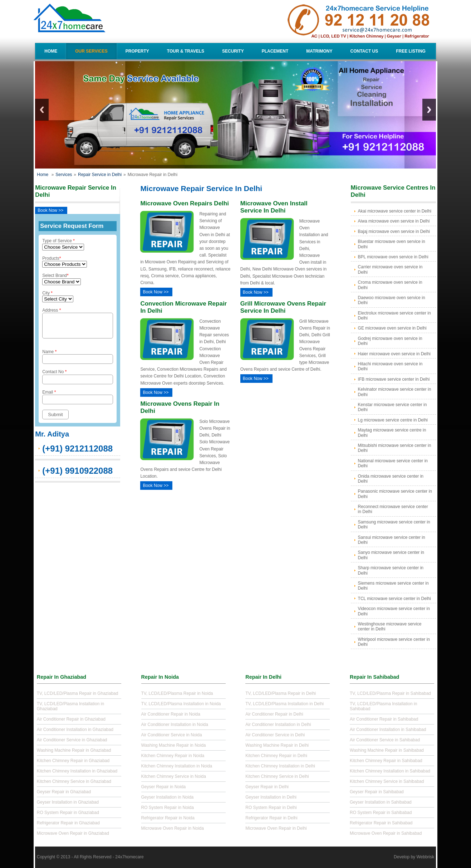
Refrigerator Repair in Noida (168, 818)
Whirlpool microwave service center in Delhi (394, 642)
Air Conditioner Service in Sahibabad (385, 740)
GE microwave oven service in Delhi (392, 328)
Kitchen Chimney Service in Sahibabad (387, 781)
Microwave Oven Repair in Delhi (276, 828)
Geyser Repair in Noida (164, 787)
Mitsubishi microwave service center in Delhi (395, 448)
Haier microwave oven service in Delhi (394, 354)
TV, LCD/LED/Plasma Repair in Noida (177, 693)
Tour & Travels (186, 51)
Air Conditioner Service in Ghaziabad (72, 740)
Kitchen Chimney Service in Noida (174, 776)
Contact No (78, 381)
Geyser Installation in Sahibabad (381, 802)
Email (78, 401)
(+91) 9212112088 (77, 453)
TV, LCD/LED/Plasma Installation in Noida (181, 704)
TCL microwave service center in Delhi (394, 599)
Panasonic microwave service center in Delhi (395, 494)
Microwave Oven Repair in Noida (173, 828)
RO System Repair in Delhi (271, 808)
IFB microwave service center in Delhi (394, 379)
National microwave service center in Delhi (393, 463)
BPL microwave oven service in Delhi (393, 257)
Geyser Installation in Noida (168, 797)
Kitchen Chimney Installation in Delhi (280, 766)
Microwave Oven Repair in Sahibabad (386, 833)
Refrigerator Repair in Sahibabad (381, 823)
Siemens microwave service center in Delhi (393, 586)
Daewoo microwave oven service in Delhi (392, 300)
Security (233, 51)
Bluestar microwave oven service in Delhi (392, 244)
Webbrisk (425, 857)
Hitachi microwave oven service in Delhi (390, 366)
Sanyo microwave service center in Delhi (391, 555)
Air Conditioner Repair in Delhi (274, 714)
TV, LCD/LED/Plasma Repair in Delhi (281, 693)
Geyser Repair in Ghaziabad (64, 792)
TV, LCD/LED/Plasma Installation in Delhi (284, 704)
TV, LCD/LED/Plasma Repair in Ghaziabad (78, 693)
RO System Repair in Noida (168, 808)
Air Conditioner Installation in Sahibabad (388, 730)
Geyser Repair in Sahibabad (377, 792)
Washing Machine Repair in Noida (174, 745)
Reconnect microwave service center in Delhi (393, 509)
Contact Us (364, 51)
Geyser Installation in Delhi (271, 797)
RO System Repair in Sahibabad (381, 813)
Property (137, 51)
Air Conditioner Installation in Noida (175, 725)
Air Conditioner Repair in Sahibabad (384, 719)
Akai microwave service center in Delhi (395, 211)
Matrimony (319, 51)
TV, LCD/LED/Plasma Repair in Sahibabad (390, 693)
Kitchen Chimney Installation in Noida (177, 766)
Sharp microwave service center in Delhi (391, 570)
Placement (275, 51)
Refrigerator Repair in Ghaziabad (68, 823)
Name (78, 361)
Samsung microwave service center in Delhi (394, 525)
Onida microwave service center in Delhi (391, 479)
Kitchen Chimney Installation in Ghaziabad (77, 771)
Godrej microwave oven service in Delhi (390, 341)
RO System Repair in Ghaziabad (68, 813)
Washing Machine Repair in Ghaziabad (74, 750)
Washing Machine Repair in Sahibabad (387, 750)
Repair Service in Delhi (100, 175)
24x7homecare (129, 857)
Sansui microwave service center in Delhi (392, 540)
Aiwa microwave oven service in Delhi (394, 221)
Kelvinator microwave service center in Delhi (395, 392)
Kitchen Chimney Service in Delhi (277, 776)
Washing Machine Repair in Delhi (277, 745)
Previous (42, 110)
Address (78, 325)
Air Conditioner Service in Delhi (275, 735)
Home (51, 51)
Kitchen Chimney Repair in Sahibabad (386, 761)
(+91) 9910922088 (77, 475)
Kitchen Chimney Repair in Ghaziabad (73, 761)
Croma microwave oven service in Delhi (390, 285)
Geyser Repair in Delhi (267, 787)
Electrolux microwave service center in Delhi (394, 316)
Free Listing (411, 51)
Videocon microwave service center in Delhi (394, 611)
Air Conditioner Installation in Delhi (278, 725)
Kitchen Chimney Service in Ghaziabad (74, 781)
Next (429, 110)
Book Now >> (50, 210)
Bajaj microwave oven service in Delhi (394, 231)
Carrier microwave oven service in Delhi (390, 269)
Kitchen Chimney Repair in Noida (173, 756)
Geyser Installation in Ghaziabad (68, 802)
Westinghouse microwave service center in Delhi (390, 626)
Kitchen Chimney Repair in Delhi (276, 756)
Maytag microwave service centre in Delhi (392, 433)
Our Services (91, 51)
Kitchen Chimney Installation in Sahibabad (390, 771)
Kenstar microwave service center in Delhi (392, 407)
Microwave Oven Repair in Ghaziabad (73, 833)
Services (64, 175)
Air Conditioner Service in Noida (172, 735)
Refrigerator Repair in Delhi (271, 818)
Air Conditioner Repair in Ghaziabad (71, 719)
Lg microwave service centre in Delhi (393, 420)
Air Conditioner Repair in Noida (171, 714)
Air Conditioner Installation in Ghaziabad (75, 730)
